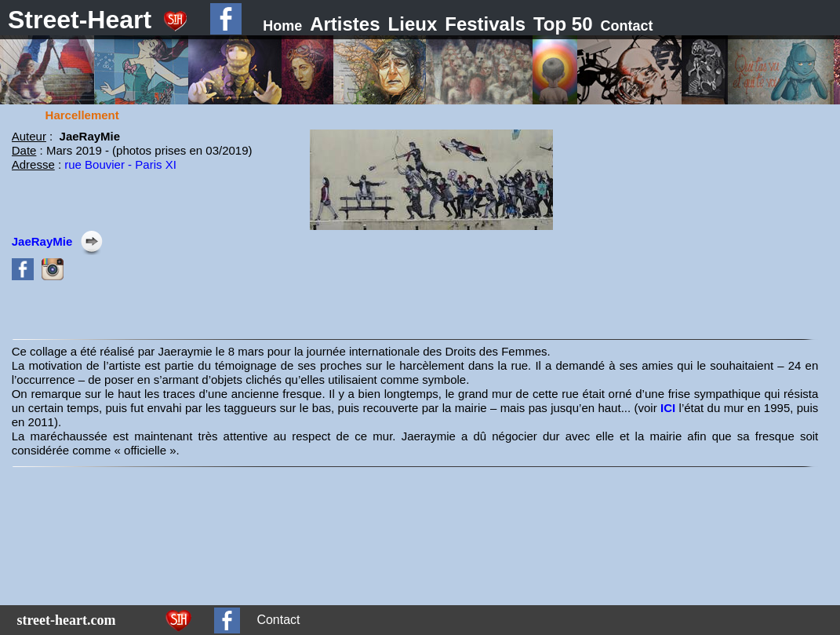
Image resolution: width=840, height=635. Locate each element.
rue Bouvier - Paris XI (120, 164)
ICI (670, 408)
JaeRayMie (42, 241)
